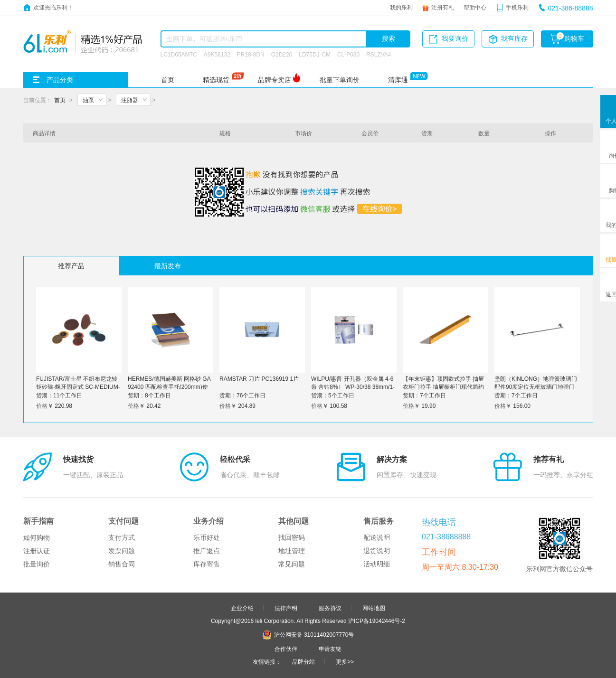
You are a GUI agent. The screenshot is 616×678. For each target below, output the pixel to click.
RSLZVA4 (379, 54)
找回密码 (292, 537)
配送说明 (377, 537)
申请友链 (330, 649)
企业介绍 (242, 608)
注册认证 (37, 551)
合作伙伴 (286, 649)
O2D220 (282, 54)
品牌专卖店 (275, 80)
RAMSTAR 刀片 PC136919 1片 (259, 378)
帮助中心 (475, 7)
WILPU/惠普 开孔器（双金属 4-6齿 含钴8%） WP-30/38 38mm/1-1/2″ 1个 (353, 386)
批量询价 (37, 564)
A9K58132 (217, 54)
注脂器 (130, 100)
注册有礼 (443, 7)
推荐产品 (71, 266)
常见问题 (292, 564)
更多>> (345, 661)
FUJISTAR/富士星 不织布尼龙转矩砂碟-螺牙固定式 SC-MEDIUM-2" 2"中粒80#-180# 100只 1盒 (78, 386)
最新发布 (168, 266)
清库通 (398, 80)
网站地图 (374, 608)
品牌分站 (303, 661)
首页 (168, 80)
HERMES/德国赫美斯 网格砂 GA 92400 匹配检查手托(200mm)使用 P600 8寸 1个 (169, 386)
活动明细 (377, 564)
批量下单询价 (340, 80)
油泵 (88, 100)
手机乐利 (517, 7)
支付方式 (122, 537)
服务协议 (330, 608)
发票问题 (122, 551)
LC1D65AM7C (179, 54)
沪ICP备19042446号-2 (377, 621)
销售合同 (122, 564)
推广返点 (207, 551)
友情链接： (267, 661)
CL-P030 (348, 54)
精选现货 (216, 80)
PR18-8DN (251, 54)
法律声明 (286, 608)
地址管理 (292, 551)
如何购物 (37, 537)
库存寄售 (207, 564)
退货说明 (377, 551)
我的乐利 (401, 7)
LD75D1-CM (315, 54)
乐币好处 (207, 537)
